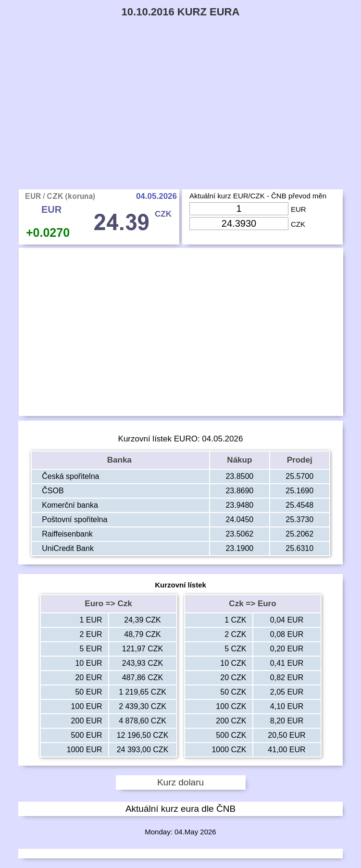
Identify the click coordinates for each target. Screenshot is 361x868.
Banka (121, 460)
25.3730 (299, 520)
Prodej (300, 460)
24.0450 (239, 520)
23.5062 (239, 534)
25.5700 (299, 476)
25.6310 (299, 548)
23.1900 (239, 548)
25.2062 (299, 534)
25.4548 (299, 505)
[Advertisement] (180, 117)
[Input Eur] (239, 209)
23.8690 (239, 491)
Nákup (239, 460)
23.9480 (239, 505)
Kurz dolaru (180, 782)
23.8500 (239, 476)
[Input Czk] (239, 224)
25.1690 (299, 491)
